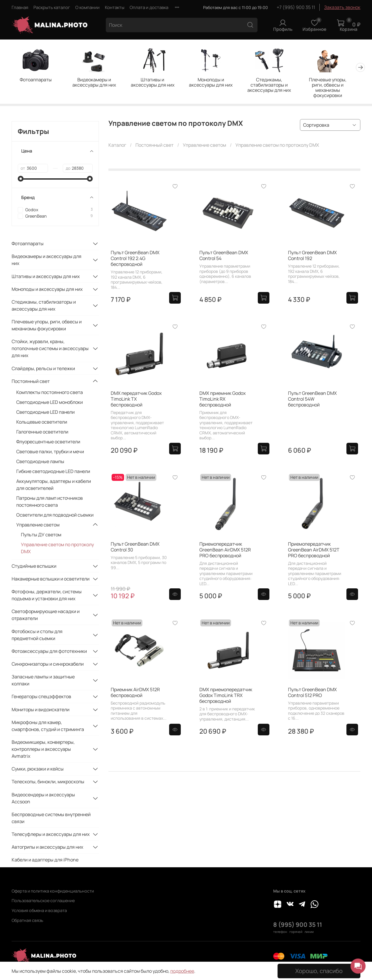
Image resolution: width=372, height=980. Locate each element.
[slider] (21, 179)
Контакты (115, 7)
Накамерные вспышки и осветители (51, 580)
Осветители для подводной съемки (55, 516)
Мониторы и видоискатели (41, 710)
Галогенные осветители (42, 433)
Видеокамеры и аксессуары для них (96, 83)
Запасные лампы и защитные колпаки (43, 681)
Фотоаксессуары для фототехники (49, 652)
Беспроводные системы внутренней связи (51, 818)
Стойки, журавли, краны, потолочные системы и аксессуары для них (50, 349)
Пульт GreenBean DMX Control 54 (224, 256)
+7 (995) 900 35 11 (296, 7)
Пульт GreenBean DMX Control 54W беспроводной (312, 399)
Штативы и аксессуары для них (156, 83)
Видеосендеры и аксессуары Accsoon (43, 799)
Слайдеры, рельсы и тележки (43, 369)
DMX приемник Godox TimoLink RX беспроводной (222, 399)
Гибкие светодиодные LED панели (53, 472)
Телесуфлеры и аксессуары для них (51, 835)
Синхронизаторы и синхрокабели (48, 665)
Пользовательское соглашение (43, 901)
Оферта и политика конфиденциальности (53, 891)
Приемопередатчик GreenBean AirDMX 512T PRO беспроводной (314, 550)
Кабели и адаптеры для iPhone (45, 861)
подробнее (182, 971)
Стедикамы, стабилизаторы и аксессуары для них (276, 85)
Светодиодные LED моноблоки (50, 403)
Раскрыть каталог (52, 7)
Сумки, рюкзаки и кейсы (38, 770)
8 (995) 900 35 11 (298, 925)
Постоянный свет (154, 146)
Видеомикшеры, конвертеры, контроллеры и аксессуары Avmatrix (43, 750)
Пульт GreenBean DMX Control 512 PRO (312, 693)
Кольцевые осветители (42, 423)
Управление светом (204, 146)
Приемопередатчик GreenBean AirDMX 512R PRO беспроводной (225, 550)
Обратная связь (27, 920)
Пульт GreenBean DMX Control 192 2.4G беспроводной (135, 259)
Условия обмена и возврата (39, 910)
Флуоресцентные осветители (48, 442)
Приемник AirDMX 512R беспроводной (135, 693)
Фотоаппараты (36, 80)
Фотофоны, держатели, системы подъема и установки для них (47, 596)
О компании (87, 7)
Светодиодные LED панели (45, 413)
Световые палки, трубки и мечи (50, 452)
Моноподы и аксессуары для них (216, 83)
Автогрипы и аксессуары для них (47, 848)
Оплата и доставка (149, 7)
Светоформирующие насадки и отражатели (46, 616)
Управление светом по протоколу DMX (57, 549)
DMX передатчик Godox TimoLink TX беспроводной (136, 399)
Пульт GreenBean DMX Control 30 (135, 547)
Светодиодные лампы (40, 462)
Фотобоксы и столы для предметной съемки (37, 635)
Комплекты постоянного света (50, 393)
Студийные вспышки (34, 567)
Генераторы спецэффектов (41, 697)
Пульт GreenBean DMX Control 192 (312, 256)
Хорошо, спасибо (319, 971)
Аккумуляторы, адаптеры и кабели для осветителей (54, 485)
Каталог (117, 146)
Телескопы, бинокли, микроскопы (48, 782)
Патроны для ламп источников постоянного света (50, 502)
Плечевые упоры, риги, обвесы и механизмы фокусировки (336, 85)
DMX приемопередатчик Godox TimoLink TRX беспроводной (226, 696)
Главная (20, 7)
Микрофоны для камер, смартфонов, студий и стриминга (48, 726)
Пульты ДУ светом (41, 535)
